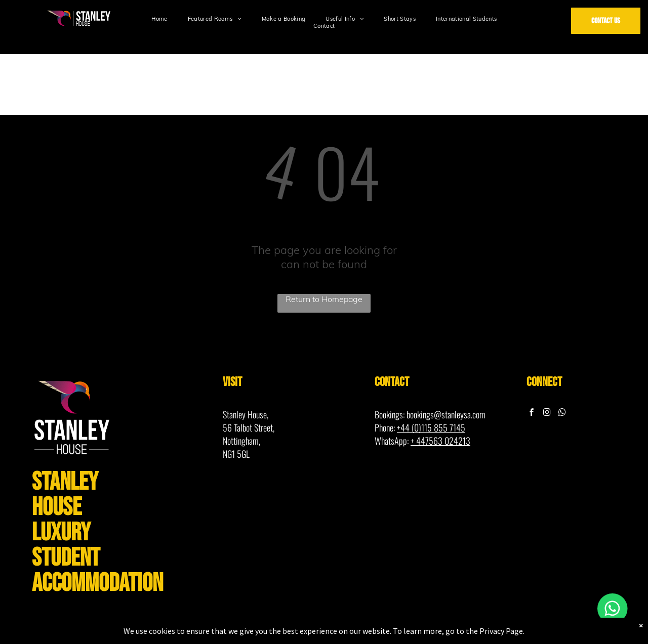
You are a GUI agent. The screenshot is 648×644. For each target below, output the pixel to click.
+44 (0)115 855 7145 (431, 427)
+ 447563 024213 (440, 441)
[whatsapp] (562, 414)
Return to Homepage (324, 299)
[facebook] (532, 414)
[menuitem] (159, 19)
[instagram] (547, 414)
